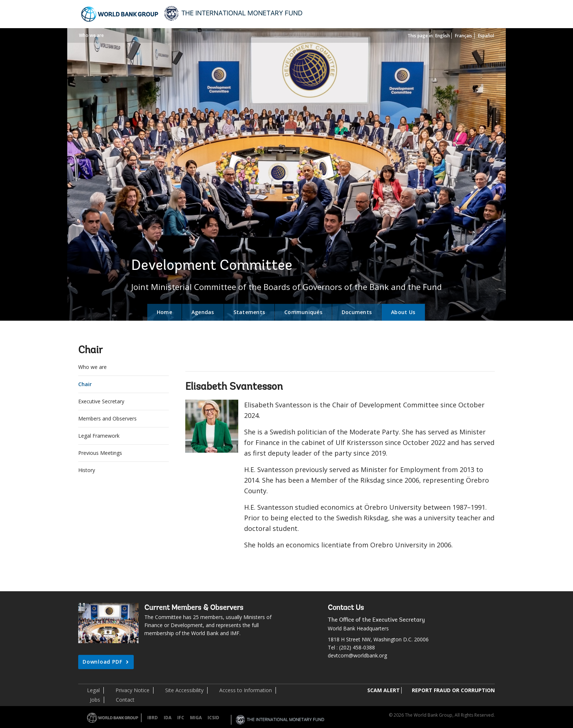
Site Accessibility (184, 690)
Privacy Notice (132, 690)
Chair (85, 384)
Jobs (95, 700)
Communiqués (303, 312)
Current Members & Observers (194, 608)
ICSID (213, 718)
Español (486, 36)
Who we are (91, 35)
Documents (357, 312)
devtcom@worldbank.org (357, 655)
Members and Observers (107, 418)
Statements (249, 312)
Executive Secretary (101, 401)
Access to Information (246, 690)
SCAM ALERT (384, 690)
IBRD (153, 718)
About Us (403, 312)
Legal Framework (99, 436)
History (87, 470)
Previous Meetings (100, 453)
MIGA (196, 718)
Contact (125, 700)
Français (464, 36)
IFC (181, 718)
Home (164, 312)
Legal (93, 690)
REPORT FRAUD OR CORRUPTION (453, 690)
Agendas (203, 312)
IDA (168, 718)
